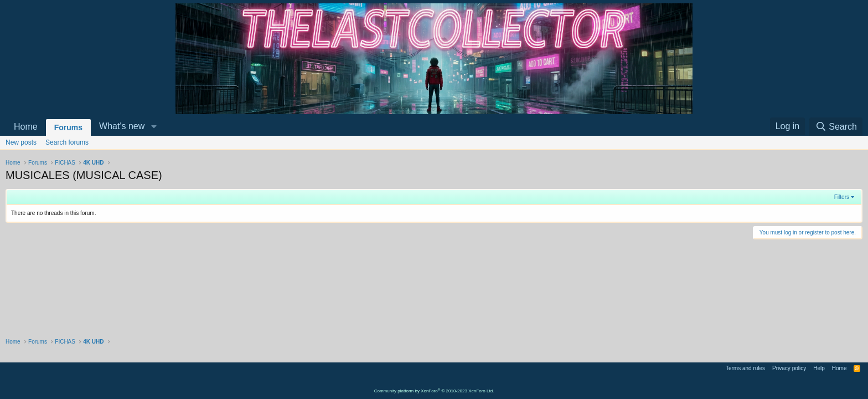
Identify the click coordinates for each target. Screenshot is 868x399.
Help (819, 368)
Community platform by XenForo (434, 391)
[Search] (836, 127)
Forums (68, 127)
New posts (21, 142)
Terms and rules (745, 368)
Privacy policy (789, 368)
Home (26, 127)
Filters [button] (842, 197)
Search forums (67, 142)
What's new (122, 126)
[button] (154, 127)
